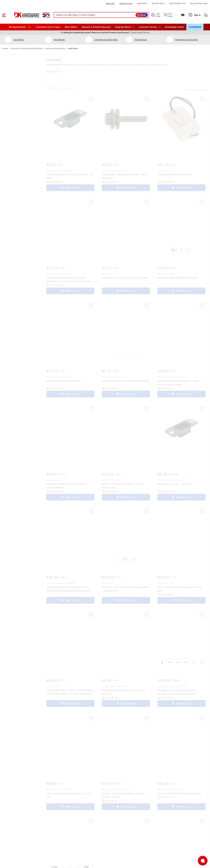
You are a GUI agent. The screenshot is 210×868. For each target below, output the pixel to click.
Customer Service (148, 27)
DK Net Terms (158, 3)
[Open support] (203, 861)
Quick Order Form (177, 3)
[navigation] (150, 27)
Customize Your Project (48, 27)
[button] (4, 15)
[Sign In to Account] (197, 15)
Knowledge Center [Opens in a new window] (175, 27)
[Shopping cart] (206, 15)
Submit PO (142, 3)
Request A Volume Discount (96, 27)
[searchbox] (101, 15)
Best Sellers (71, 27)
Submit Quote (126, 3)
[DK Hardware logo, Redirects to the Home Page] (29, 15)
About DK (110, 3)
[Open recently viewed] (183, 15)
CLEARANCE (195, 27)
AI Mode (142, 15)
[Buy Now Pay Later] (199, 3)
